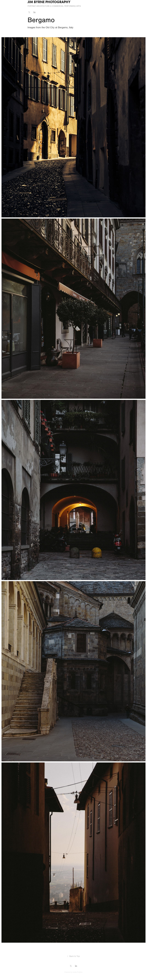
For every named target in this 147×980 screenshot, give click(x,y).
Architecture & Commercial (50, 6)
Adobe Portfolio (77, 972)
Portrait (32, 6)
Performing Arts (73, 6)
